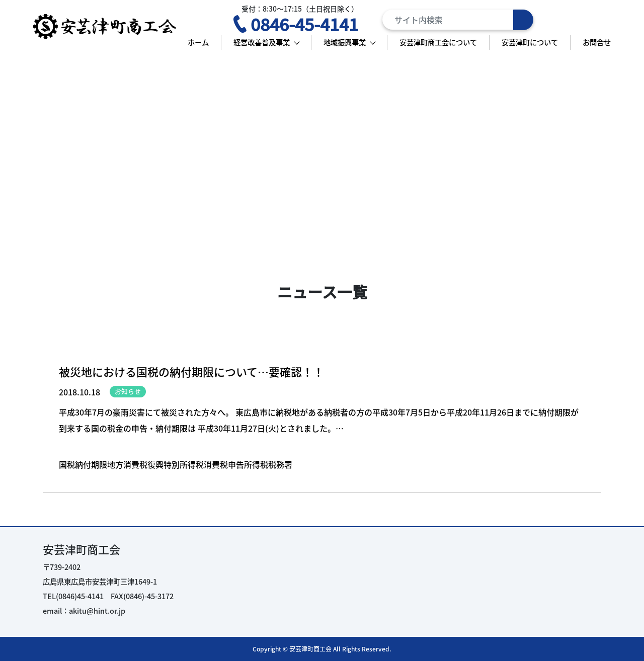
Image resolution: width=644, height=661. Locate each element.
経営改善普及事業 (262, 42)
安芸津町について (530, 42)
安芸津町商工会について (438, 42)
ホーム (198, 42)
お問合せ (597, 42)
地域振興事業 (345, 42)
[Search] (458, 20)
